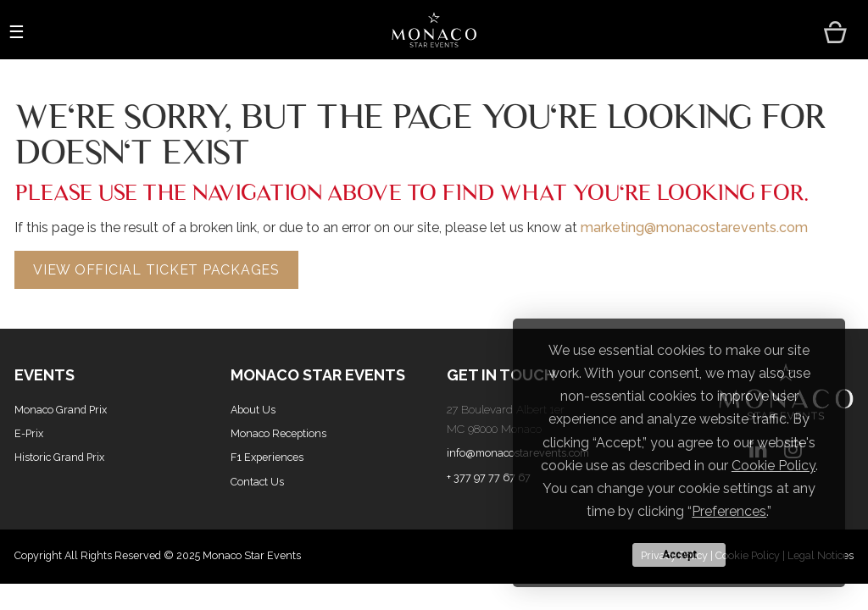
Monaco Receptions (278, 433)
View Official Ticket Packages (156, 270)
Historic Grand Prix (59, 457)
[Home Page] (434, 30)
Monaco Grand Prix (61, 410)
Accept (679, 555)
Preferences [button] (729, 511)
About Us (253, 410)
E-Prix (29, 433)
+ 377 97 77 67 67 (489, 477)
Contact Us (257, 482)
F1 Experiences (267, 457)
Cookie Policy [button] (773, 466)
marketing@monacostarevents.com (694, 227)
